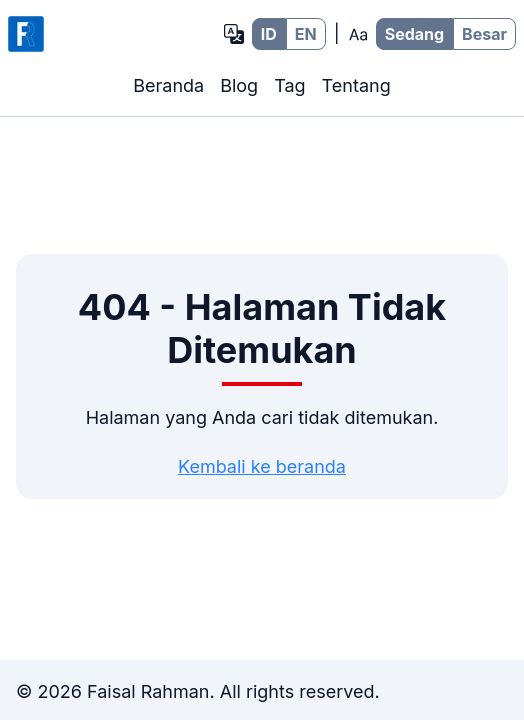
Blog (239, 85)
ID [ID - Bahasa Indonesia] (269, 34)
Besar (484, 34)
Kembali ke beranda (262, 466)
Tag (289, 85)
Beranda (168, 85)
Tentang (356, 85)
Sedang (414, 34)
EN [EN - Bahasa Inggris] (306, 34)
